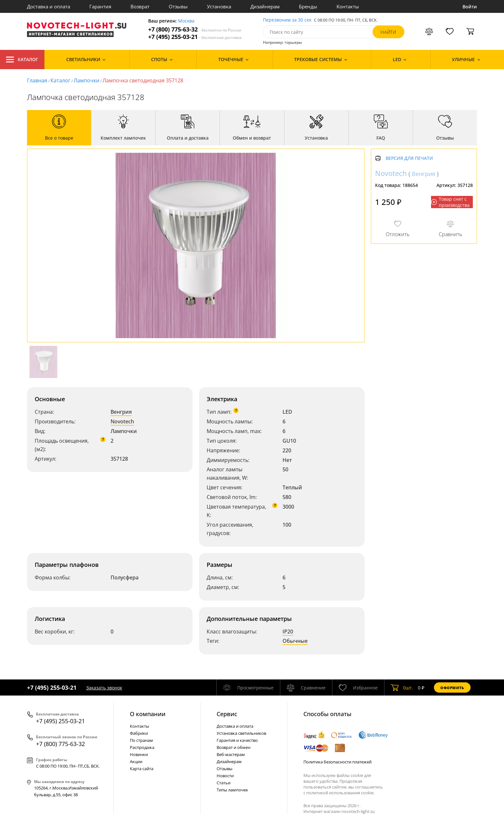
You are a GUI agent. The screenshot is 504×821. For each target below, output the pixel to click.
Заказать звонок (104, 688)
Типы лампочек (232, 790)
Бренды (308, 6)
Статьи (224, 783)
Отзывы (178, 6)
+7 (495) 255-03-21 (195, 37)
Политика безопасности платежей (337, 762)
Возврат (140, 6)
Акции (136, 761)
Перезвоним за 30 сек (287, 20)
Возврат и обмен (234, 747)
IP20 (288, 632)
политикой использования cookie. (340, 793)
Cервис (227, 714)
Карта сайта (142, 769)
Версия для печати (409, 158)
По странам (141, 740)
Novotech (122, 421)
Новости (225, 776)
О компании (148, 714)
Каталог (22, 60)
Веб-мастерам (231, 754)
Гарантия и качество (237, 740)
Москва (186, 21)
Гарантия (100, 6)
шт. (402, 687)
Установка (219, 6)
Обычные (295, 641)
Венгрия (121, 412)
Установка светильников (241, 733)
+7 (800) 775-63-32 (195, 29)
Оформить (452, 688)
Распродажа (142, 747)
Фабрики (139, 733)
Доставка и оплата (49, 6)
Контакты (348, 6)
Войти (470, 7)
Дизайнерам (265, 6)
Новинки (139, 754)
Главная (37, 80)
